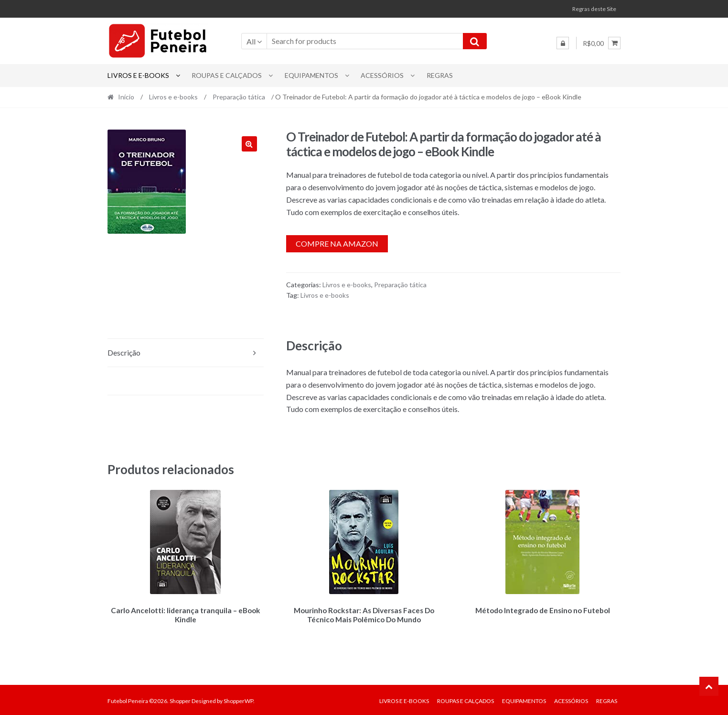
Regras (440, 75)
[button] (249, 144)
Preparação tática (239, 97)
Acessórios (382, 75)
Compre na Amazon (337, 244)
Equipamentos (311, 75)
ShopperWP (238, 699)
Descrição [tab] (124, 352)
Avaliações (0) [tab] (130, 381)
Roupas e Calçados (227, 75)
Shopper (180, 699)
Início (126, 97)
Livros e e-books (138, 75)
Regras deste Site (594, 9)
